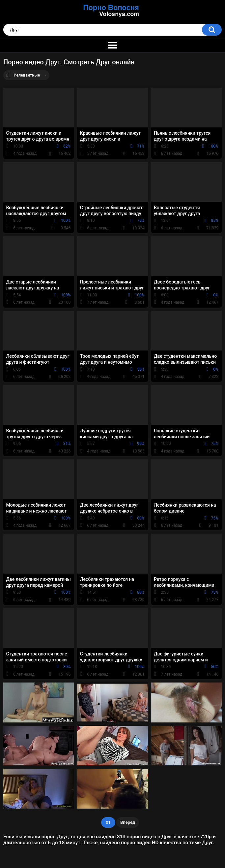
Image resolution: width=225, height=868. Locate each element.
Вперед (128, 822)
